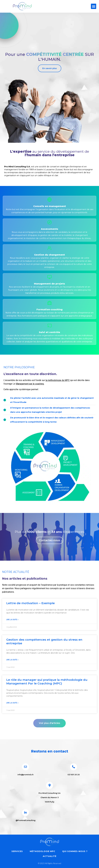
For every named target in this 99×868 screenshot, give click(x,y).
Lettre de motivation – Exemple (30, 603)
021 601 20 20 (74, 775)
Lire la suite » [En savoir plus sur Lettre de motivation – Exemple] (12, 620)
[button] (94, 6)
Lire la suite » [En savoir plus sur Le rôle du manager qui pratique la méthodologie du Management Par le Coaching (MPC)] (12, 703)
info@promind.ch (25, 775)
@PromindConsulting (26, 820)
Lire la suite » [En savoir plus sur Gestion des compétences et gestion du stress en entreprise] (12, 660)
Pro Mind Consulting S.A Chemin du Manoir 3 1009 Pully (49, 797)
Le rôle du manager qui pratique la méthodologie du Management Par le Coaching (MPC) (47, 681)
